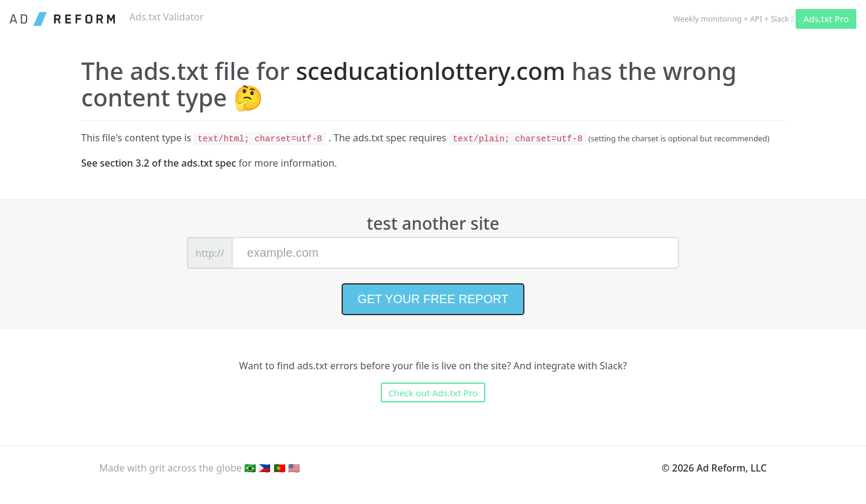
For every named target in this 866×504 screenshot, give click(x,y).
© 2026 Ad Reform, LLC (714, 468)
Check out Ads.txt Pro (433, 393)
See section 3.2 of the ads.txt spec (159, 163)
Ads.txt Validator (167, 17)
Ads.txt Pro (826, 19)
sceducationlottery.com (431, 71)
